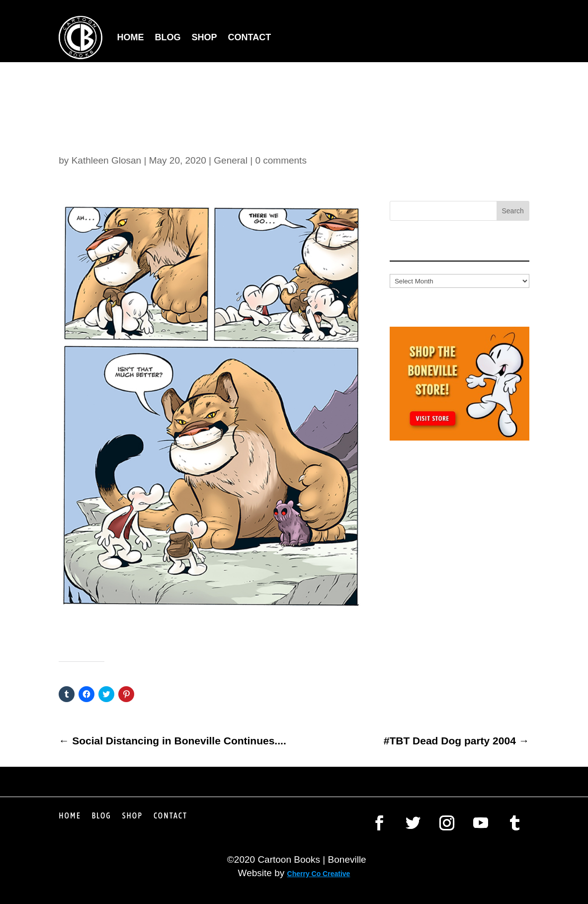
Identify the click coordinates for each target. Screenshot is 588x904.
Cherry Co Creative (319, 874)
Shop (205, 37)
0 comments (281, 160)
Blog (168, 37)
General (231, 160)
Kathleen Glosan (107, 160)
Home (131, 37)
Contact (250, 37)
